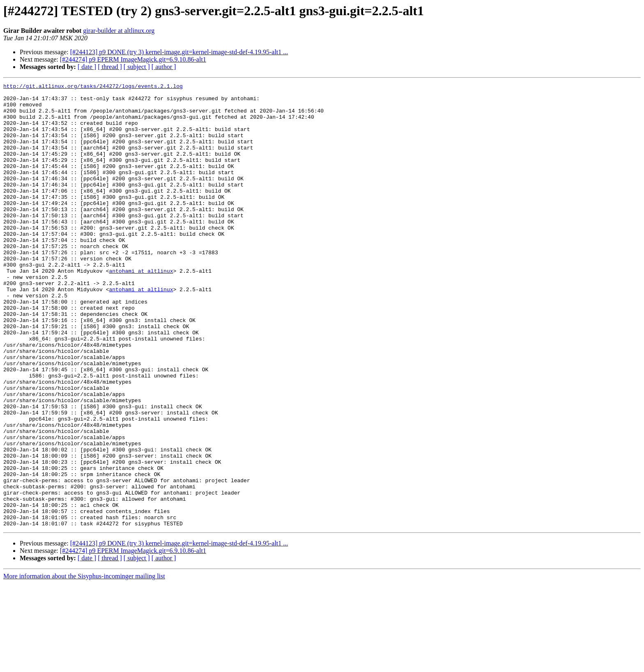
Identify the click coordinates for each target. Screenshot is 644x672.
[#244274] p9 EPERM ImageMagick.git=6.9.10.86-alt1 (133, 59)
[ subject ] (137, 67)
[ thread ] (110, 67)
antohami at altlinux (141, 309)
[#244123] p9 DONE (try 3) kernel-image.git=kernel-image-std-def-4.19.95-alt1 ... (179, 52)
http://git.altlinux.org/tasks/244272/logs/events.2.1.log (93, 87)
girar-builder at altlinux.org (119, 31)
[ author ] (164, 67)
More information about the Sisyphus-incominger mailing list (84, 665)
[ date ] (87, 67)
